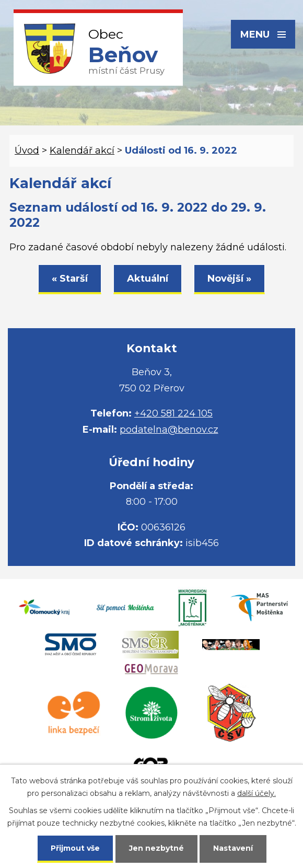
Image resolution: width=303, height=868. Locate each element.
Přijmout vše (75, 848)
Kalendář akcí (82, 151)
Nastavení (233, 848)
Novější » (229, 279)
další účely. (257, 793)
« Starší (70, 279)
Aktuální (148, 279)
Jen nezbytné (156, 848)
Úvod (27, 151)
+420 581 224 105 (173, 413)
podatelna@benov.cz (169, 430)
